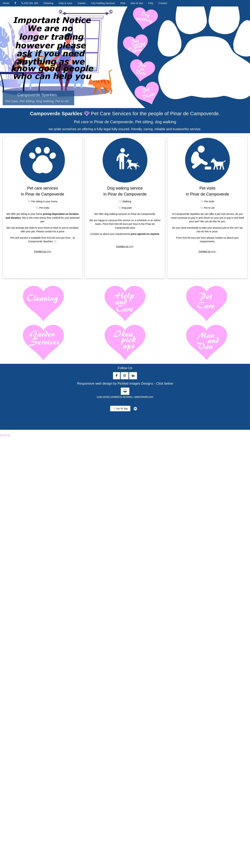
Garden (82, 3)
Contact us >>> (42, 251)
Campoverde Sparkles (38, 98)
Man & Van (137, 3)
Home (6, 3)
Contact (163, 3)
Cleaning (48, 3)
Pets (123, 3)
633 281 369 (30, 3)
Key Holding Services (103, 3)
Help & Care (65, 3)
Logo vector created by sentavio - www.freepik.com (125, 397)
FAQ (151, 3)
